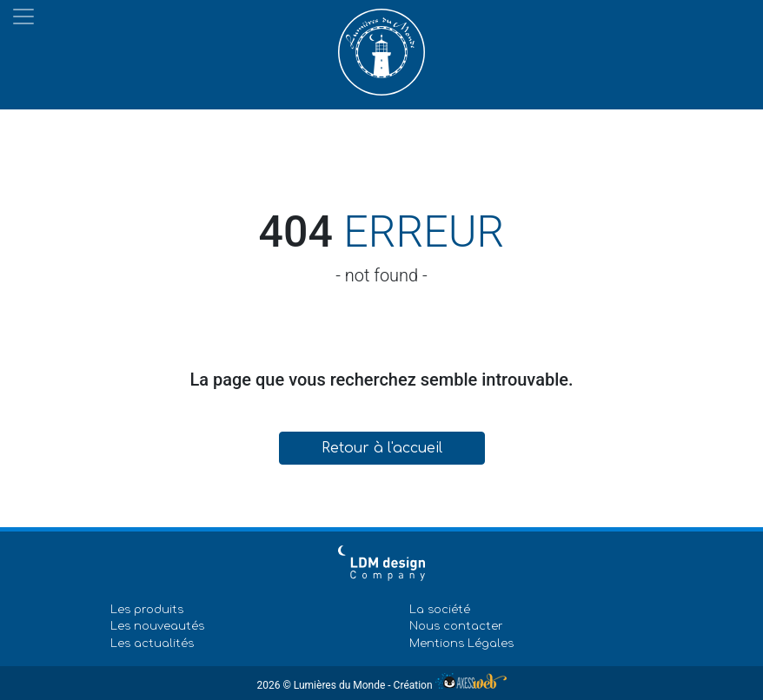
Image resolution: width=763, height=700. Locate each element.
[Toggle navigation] (23, 17)
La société (440, 610)
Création (450, 685)
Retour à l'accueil (382, 448)
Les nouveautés (157, 626)
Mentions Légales (461, 644)
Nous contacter (456, 626)
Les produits (147, 610)
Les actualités (152, 644)
